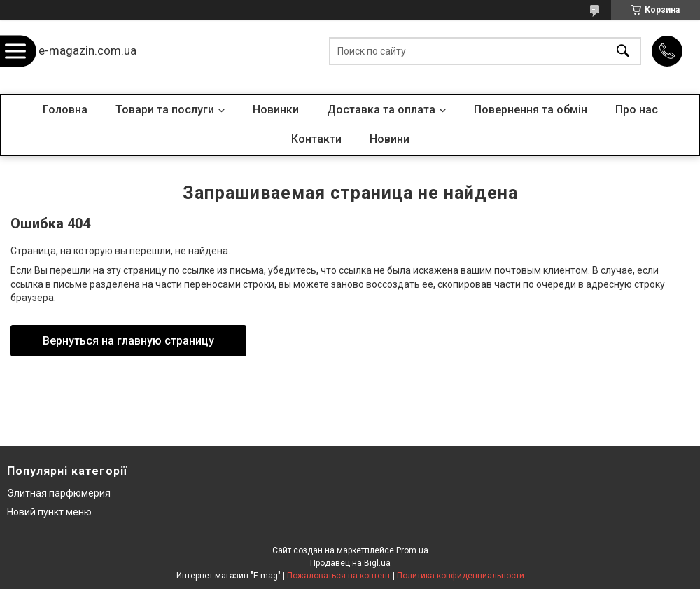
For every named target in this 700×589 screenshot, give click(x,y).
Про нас (637, 110)
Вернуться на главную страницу (128, 341)
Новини (390, 139)
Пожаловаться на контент (339, 576)
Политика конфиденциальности (461, 576)
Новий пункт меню (49, 512)
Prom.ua (412, 550)
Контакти (316, 139)
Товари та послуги (165, 110)
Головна (65, 110)
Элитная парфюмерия (59, 493)
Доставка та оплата (381, 110)
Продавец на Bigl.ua (350, 563)
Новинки (276, 110)
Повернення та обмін (531, 110)
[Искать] (623, 51)
